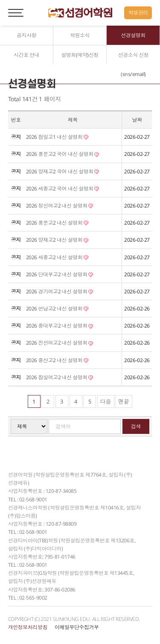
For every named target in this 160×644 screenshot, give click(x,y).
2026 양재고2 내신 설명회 (57, 240)
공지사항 (26, 35)
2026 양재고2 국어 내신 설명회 (63, 171)
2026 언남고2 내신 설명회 (57, 309)
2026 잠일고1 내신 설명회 (57, 137)
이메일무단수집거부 (77, 627)
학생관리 (138, 13)
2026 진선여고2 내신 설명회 (60, 343)
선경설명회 (133, 35)
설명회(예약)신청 (80, 55)
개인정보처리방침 (28, 627)
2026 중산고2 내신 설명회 (57, 360)
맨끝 (124, 401)
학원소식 (80, 35)
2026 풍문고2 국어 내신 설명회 (63, 154)
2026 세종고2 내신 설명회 (57, 257)
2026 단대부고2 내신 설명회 (60, 274)
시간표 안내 (26, 55)
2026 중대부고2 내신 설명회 (60, 326)
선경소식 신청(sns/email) (134, 64)
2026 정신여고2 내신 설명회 (60, 206)
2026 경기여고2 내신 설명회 (60, 291)
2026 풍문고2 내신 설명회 (57, 223)
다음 (106, 401)
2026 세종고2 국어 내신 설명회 (63, 189)
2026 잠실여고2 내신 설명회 (60, 377)
